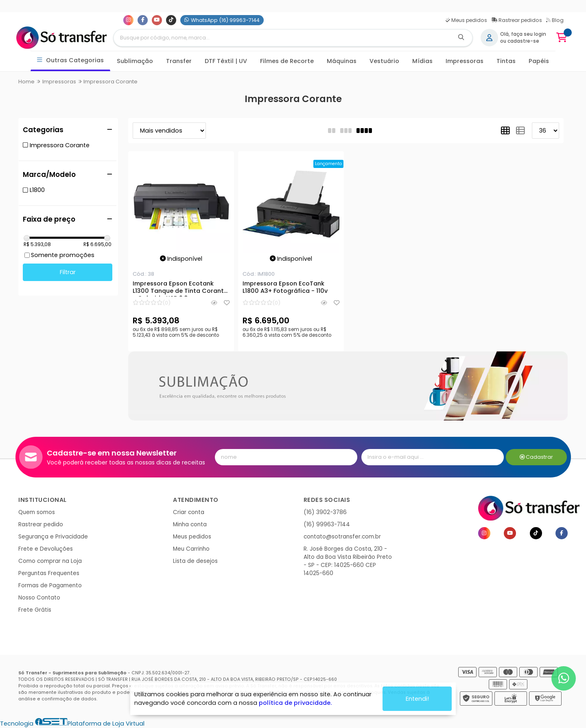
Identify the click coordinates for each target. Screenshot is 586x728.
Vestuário (384, 61)
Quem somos (37, 512)
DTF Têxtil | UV (226, 61)
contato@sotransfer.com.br (342, 537)
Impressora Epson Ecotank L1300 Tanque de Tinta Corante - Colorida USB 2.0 (180, 288)
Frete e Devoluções (46, 549)
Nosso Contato (39, 598)
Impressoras (465, 61)
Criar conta (189, 512)
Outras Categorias (71, 60)
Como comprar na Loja (50, 561)
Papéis (539, 61)
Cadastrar (537, 457)
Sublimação (135, 61)
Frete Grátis (35, 610)
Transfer (179, 61)
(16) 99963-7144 (327, 524)
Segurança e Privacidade (53, 537)
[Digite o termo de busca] (282, 38)
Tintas (506, 61)
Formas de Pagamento (50, 585)
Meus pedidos (466, 20)
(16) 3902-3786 (325, 512)
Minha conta (190, 524)
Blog (555, 20)
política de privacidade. (295, 703)
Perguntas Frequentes (49, 573)
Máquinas (342, 61)
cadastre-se (523, 41)
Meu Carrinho (191, 549)
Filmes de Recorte (287, 61)
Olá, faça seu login (523, 34)
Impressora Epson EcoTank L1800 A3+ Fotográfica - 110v (285, 288)
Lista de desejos (195, 561)
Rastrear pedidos (517, 20)
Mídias (422, 61)
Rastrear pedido (41, 524)
